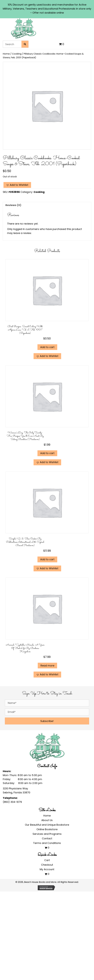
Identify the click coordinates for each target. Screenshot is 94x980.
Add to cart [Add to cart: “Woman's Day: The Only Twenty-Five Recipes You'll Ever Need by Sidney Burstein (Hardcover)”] (47, 453)
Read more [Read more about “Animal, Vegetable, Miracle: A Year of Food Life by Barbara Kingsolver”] (47, 666)
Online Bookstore (47, 829)
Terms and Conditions (47, 843)
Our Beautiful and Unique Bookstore (47, 825)
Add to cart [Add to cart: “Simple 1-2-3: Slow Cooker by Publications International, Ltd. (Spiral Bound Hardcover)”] (47, 559)
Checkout (47, 865)
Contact (47, 838)
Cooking (17, 54)
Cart (47, 860)
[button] (17, 185)
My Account (47, 869)
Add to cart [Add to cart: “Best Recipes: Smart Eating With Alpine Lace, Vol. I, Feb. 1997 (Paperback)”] (47, 347)
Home (6, 54)
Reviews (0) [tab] (13, 205)
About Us (47, 820)
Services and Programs (47, 834)
